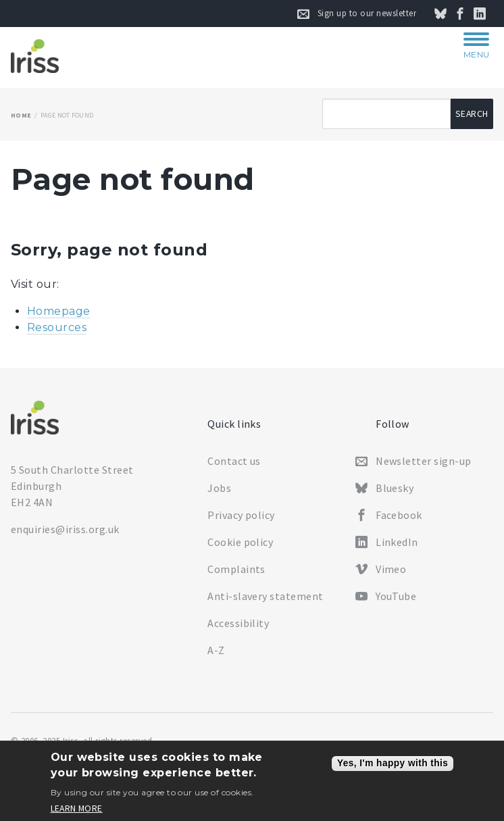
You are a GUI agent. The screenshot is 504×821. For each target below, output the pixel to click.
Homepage (59, 311)
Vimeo (391, 569)
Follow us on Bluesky (448, 14)
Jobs (219, 488)
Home (21, 115)
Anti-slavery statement (266, 596)
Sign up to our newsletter (367, 13)
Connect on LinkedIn (487, 14)
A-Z (216, 650)
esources (61, 327)
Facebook (399, 515)
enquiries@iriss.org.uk (65, 529)
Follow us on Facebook (468, 14)
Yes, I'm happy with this (393, 763)
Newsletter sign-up (424, 461)
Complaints (236, 569)
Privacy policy (241, 515)
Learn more (77, 809)
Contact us (234, 461)
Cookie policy (240, 542)
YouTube (396, 596)
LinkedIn (397, 542)
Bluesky (395, 488)
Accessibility (238, 623)
